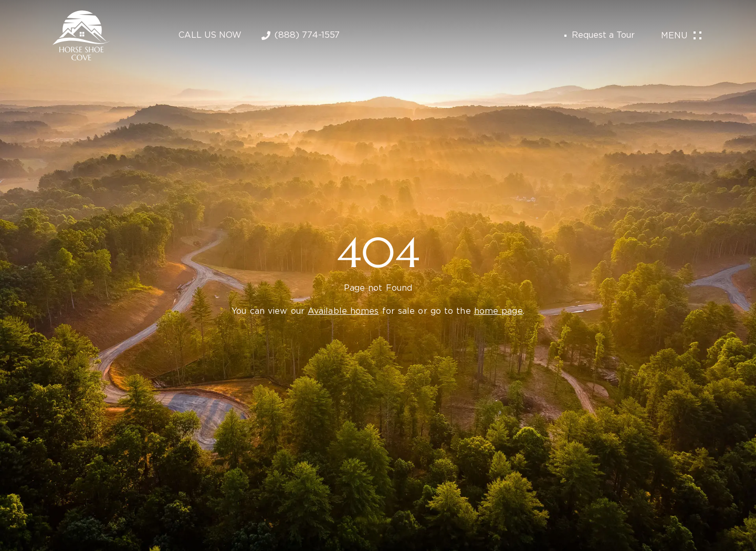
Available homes (343, 311)
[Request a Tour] (565, 36)
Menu (674, 36)
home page (498, 311)
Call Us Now (210, 35)
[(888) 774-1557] (266, 35)
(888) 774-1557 (307, 35)
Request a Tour (603, 35)
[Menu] (697, 36)
